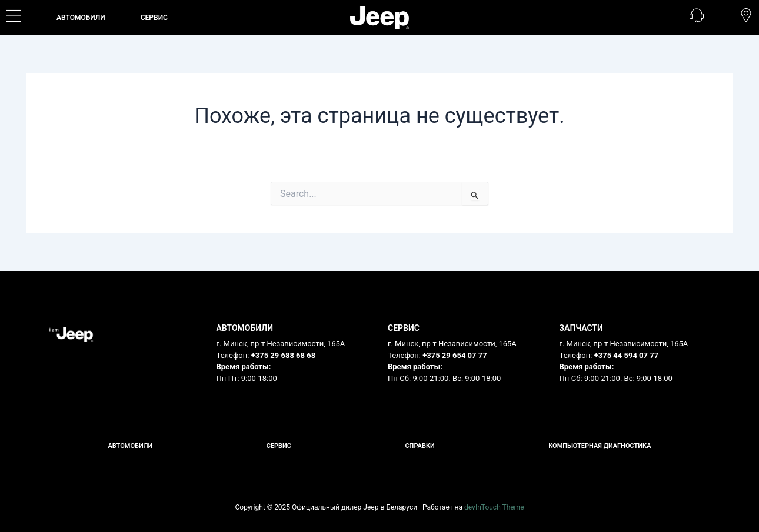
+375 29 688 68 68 (284, 355)
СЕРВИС (154, 18)
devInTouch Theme (494, 507)
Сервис (279, 446)
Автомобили (81, 18)
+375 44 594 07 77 (627, 355)
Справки (420, 446)
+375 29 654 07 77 (455, 355)
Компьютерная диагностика (600, 446)
